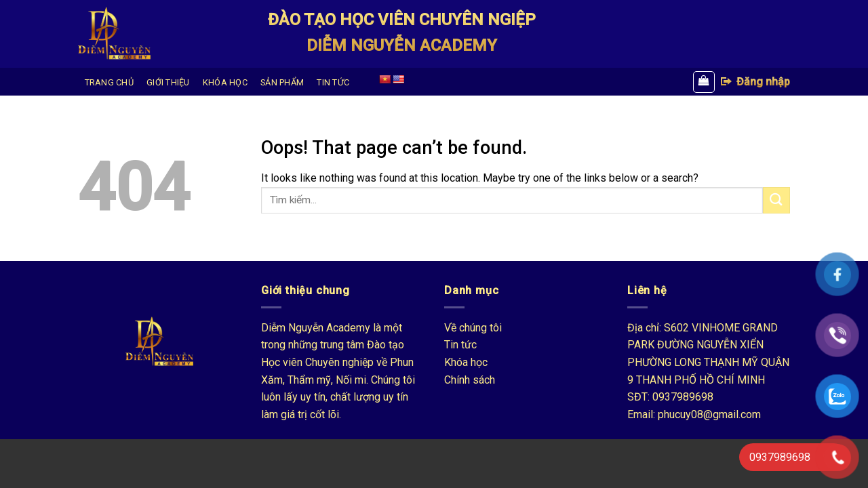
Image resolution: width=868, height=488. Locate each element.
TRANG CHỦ (109, 82)
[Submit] (776, 200)
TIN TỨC (333, 82)
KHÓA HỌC (225, 82)
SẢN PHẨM (282, 82)
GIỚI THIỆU (168, 82)
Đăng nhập (755, 81)
